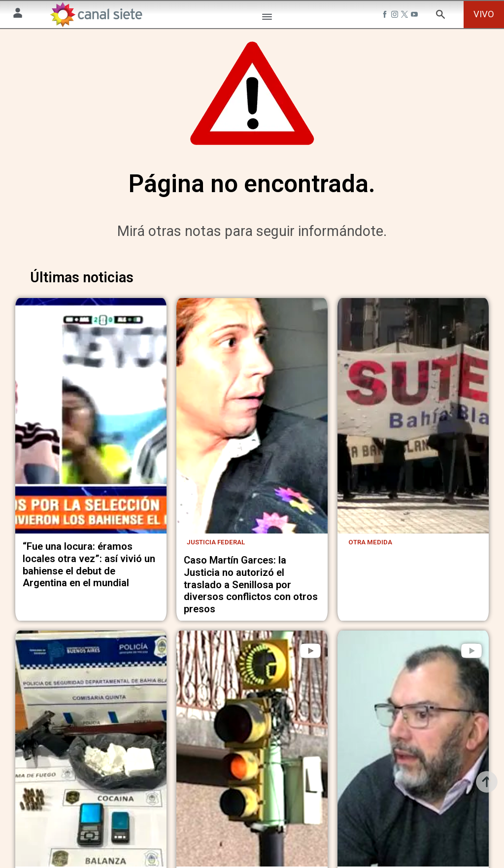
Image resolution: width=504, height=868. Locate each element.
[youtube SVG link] (415, 16)
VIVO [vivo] (484, 14)
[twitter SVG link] (405, 16)
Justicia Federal (216, 577)
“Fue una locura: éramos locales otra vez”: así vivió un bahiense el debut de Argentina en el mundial (89, 599)
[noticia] (91, 438)
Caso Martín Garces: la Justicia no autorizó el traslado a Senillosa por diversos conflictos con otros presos (251, 619)
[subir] (487, 782)
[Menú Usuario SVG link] (18, 15)
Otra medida (370, 577)
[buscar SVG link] (440, 16)
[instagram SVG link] (396, 16)
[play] (310, 685)
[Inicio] (96, 15)
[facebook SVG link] (386, 16)
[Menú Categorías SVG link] (267, 18)
